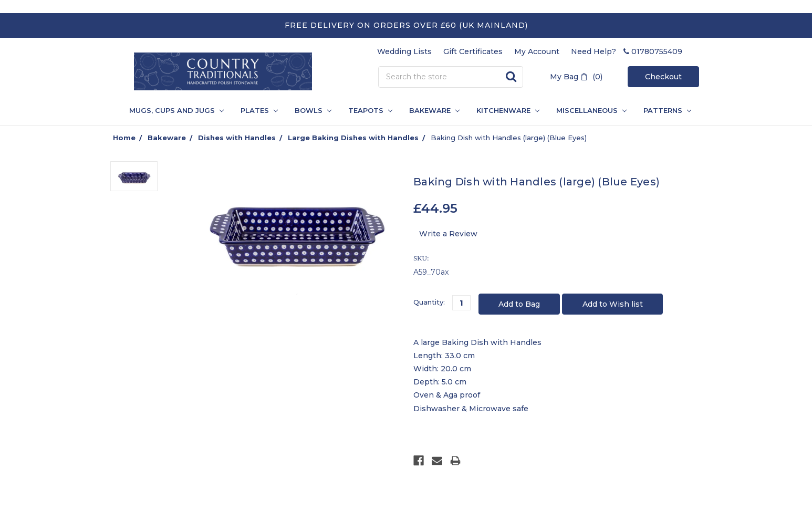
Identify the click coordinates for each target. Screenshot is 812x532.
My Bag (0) (576, 77)
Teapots (370, 110)
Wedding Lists (404, 51)
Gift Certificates (473, 51)
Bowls (313, 110)
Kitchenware (508, 110)
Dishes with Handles (237, 138)
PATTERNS (663, 110)
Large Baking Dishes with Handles (353, 138)
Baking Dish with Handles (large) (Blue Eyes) (509, 138)
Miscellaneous (591, 110)
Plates (259, 110)
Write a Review (448, 234)
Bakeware (434, 110)
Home (124, 138)
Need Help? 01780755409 (627, 51)
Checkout (663, 77)
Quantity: (429, 302)
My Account (537, 51)
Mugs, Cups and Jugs (176, 110)
